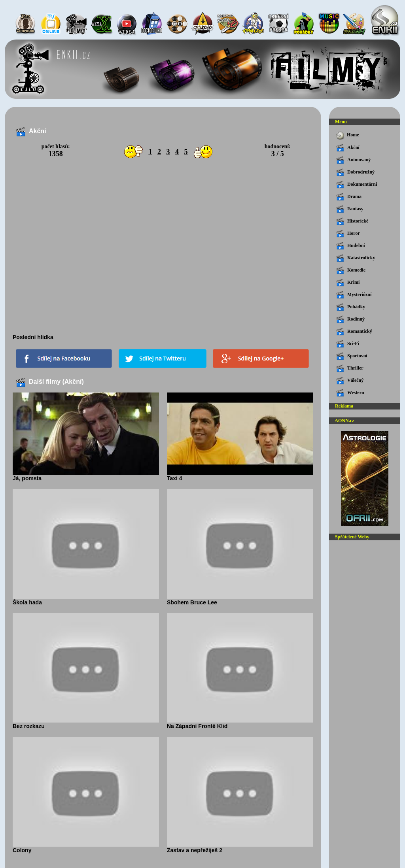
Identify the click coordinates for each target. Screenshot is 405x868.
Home (347, 135)
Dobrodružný (355, 172)
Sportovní (352, 356)
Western (350, 393)
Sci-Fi (348, 344)
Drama (349, 197)
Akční (348, 148)
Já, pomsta (86, 476)
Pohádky (351, 307)
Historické (352, 221)
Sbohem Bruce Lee (240, 600)
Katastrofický (356, 258)
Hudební (351, 246)
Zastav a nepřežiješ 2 (240, 847)
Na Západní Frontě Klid (240, 723)
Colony (86, 847)
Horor (348, 234)
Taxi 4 (240, 476)
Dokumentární (357, 185)
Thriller (350, 368)
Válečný (350, 381)
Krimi (348, 283)
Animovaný (353, 160)
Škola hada (86, 600)
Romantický (354, 332)
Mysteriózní (354, 295)
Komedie (351, 270)
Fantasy (350, 209)
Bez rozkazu (86, 723)
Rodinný (350, 319)
